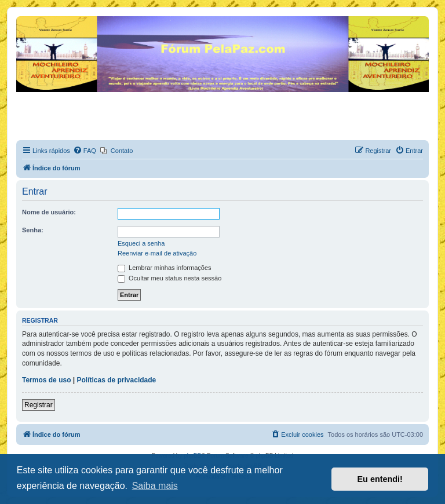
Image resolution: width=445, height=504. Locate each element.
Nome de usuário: (49, 212)
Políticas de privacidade (117, 380)
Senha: (33, 230)
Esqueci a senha (141, 243)
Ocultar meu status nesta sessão (169, 278)
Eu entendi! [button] (380, 479)
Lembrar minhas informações (165, 268)
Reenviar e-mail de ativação (157, 253)
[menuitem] (85, 151)
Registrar (39, 405)
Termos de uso (46, 380)
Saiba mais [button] (155, 486)
